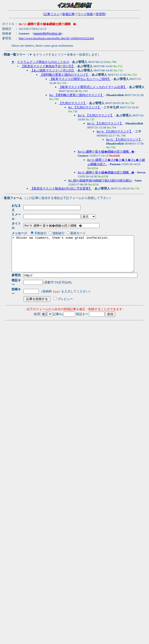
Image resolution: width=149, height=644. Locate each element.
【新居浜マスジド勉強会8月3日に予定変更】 (61, 188)
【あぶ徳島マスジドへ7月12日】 (53, 70)
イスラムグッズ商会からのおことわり (43, 62)
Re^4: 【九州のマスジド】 (115, 131)
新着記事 (68, 14)
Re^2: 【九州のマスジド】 (96, 115)
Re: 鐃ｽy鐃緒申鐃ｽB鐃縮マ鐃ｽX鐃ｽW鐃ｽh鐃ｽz (100, 180)
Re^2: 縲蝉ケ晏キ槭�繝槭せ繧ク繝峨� (106, 152)
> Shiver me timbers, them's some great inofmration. (80, 247)
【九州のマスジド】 (73, 103)
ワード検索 (85, 14)
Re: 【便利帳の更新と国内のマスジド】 (76, 95)
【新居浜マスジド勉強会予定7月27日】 (48, 66)
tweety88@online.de (48, 33)
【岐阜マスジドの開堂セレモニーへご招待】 (80, 79)
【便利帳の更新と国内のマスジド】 (64, 75)
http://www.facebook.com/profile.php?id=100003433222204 (56, 38)
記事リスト (52, 14)
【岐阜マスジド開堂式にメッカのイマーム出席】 (93, 87)
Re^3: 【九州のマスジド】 (105, 123)
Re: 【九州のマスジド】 (85, 107)
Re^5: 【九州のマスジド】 (124, 139)
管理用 (100, 14)
